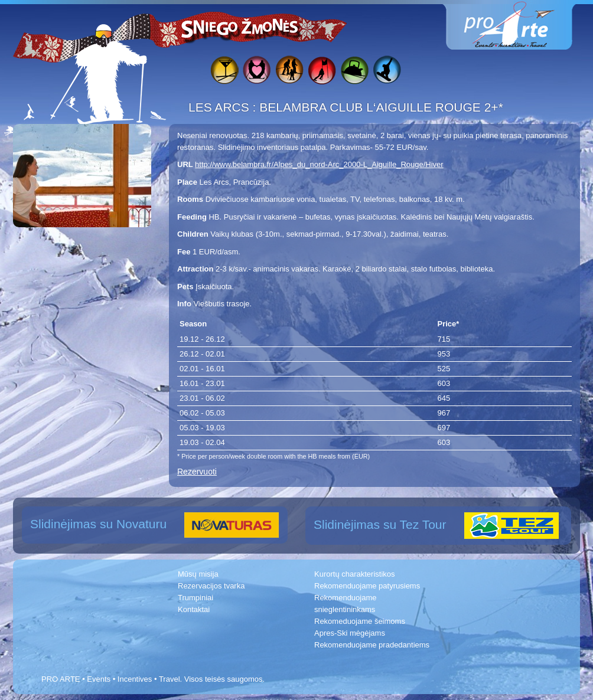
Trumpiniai (196, 598)
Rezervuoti (197, 472)
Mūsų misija (198, 574)
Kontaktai (194, 609)
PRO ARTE (61, 679)
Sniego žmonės (240, 27)
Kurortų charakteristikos (355, 574)
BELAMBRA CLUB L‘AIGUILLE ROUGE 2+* (381, 107)
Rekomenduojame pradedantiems (372, 645)
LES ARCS (221, 107)
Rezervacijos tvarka (211, 586)
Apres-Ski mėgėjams (350, 633)
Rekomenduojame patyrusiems (367, 586)
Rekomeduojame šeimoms (360, 621)
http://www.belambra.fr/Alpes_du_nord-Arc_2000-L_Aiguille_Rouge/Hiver (319, 164)
